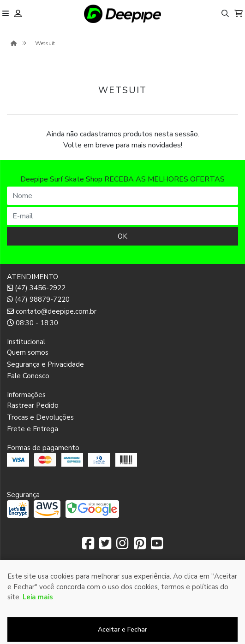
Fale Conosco (28, 376)
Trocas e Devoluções (40, 417)
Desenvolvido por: (122, 637)
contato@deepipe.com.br (52, 311)
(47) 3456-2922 (36, 288)
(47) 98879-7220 (38, 299)
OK (122, 236)
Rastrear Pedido (33, 405)
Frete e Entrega (33, 429)
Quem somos (28, 352)
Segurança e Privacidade (45, 364)
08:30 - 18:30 (33, 323)
